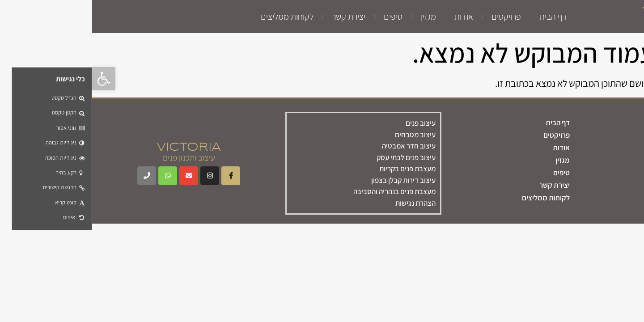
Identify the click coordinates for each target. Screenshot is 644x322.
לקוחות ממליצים (195, 17)
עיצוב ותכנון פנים (583, 22)
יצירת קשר (256, 17)
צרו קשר (616, 205)
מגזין (336, 17)
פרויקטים (414, 17)
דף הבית (461, 17)
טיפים (301, 17)
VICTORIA (583, 12)
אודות (372, 17)
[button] (12, 79)
